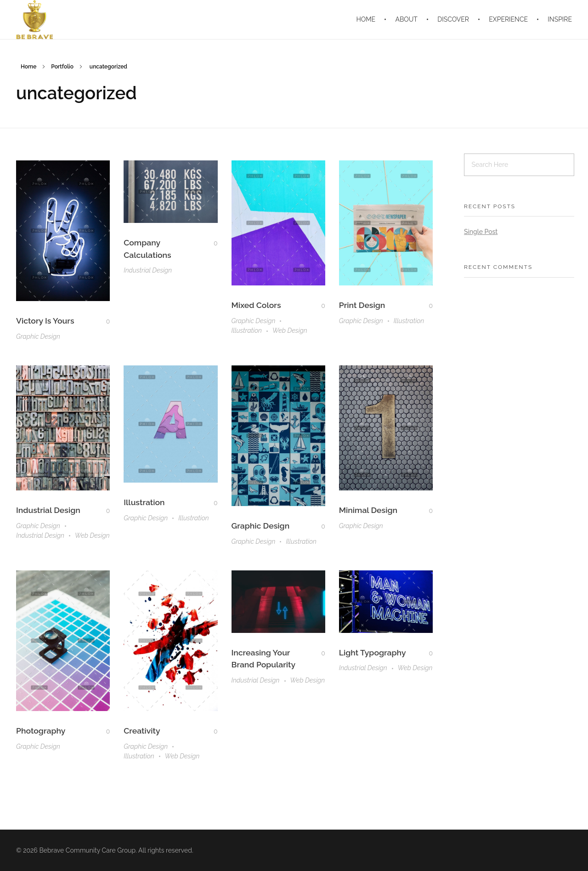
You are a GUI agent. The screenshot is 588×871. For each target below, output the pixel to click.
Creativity (142, 731)
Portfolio (62, 67)
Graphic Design (38, 336)
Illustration (247, 330)
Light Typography (373, 652)
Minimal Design (368, 510)
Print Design (362, 305)
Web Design (290, 330)
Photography (41, 731)
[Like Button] (101, 321)
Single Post (481, 232)
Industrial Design (148, 270)
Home (28, 67)
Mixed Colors (256, 305)
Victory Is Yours (45, 321)
